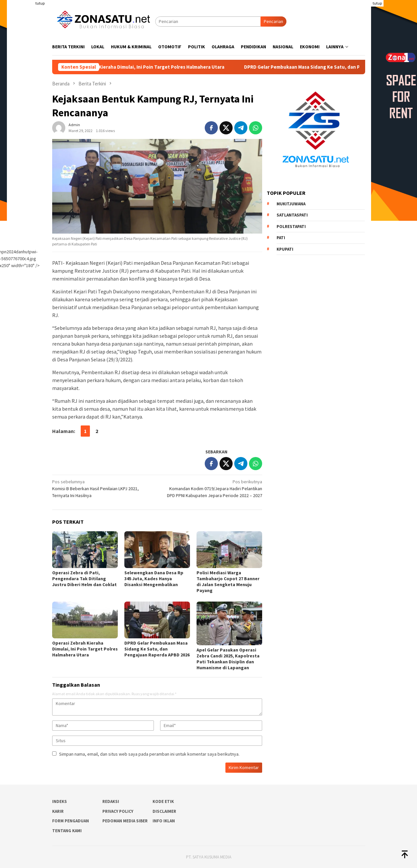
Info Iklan (164, 821)
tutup (40, 3)
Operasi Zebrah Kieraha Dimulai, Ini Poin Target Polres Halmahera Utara (154, 67)
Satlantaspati (292, 215)
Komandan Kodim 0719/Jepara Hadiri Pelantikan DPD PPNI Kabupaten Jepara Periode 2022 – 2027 (212, 488)
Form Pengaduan (71, 821)
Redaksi (111, 801)
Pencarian (273, 21)
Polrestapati (291, 227)
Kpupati (285, 249)
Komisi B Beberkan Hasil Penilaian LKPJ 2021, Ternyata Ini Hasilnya (103, 488)
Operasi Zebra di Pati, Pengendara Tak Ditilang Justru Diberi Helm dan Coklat (84, 579)
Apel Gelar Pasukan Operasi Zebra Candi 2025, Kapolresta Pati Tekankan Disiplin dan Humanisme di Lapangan (228, 659)
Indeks (60, 801)
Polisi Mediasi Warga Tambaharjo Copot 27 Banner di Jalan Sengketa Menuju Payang (228, 582)
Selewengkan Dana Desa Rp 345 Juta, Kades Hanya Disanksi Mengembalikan (154, 579)
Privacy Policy (118, 811)
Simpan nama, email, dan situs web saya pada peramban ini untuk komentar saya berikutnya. (149, 754)
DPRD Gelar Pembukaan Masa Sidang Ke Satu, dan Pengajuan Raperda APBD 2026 (157, 649)
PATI (281, 238)
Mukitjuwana (291, 204)
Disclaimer (164, 811)
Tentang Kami (67, 831)
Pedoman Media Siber (125, 821)
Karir (58, 811)
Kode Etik (163, 801)
